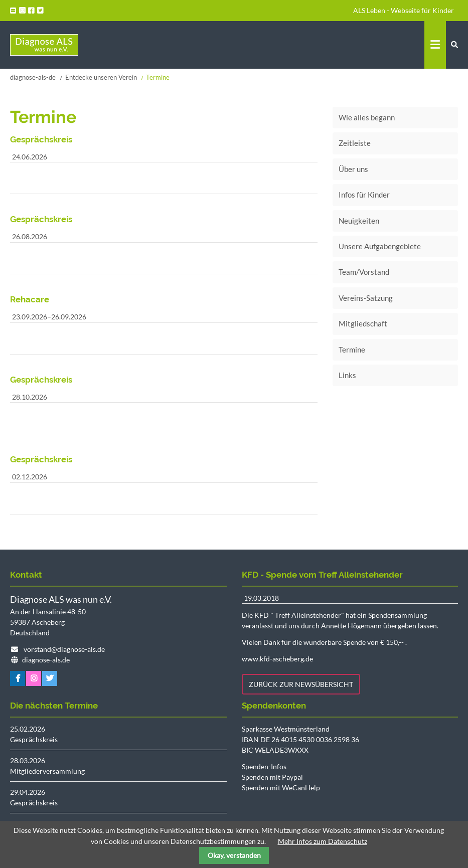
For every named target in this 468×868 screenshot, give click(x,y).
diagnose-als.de (46, 660)
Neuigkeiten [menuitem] (359, 221)
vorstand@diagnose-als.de (64, 649)
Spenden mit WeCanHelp (281, 788)
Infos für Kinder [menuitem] (364, 195)
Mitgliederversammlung (47, 771)
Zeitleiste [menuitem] (355, 143)
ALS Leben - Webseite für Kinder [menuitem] (404, 10)
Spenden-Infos (264, 766)
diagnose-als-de (33, 77)
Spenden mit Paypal (272, 777)
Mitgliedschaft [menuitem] (363, 323)
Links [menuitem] (347, 375)
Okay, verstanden (234, 855)
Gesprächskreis (34, 739)
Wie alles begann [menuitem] (367, 117)
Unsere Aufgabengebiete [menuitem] (380, 246)
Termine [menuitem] (352, 350)
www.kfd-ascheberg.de (277, 659)
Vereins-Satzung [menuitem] (366, 298)
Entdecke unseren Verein (101, 77)
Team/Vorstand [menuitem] (364, 272)
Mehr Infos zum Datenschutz (323, 841)
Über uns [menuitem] (353, 169)
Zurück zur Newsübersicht (301, 684)
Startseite (44, 45)
